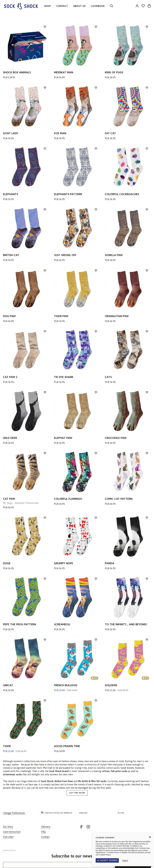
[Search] (111, 6)
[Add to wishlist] (45, 27)
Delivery (46, 827)
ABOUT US (79, 6)
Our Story (8, 827)
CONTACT (62, 6)
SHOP (48, 6)
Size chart (8, 837)
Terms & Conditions (125, 850)
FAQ (43, 832)
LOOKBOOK (98, 6)
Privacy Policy (144, 850)
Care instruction (12, 832)
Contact (45, 837)
